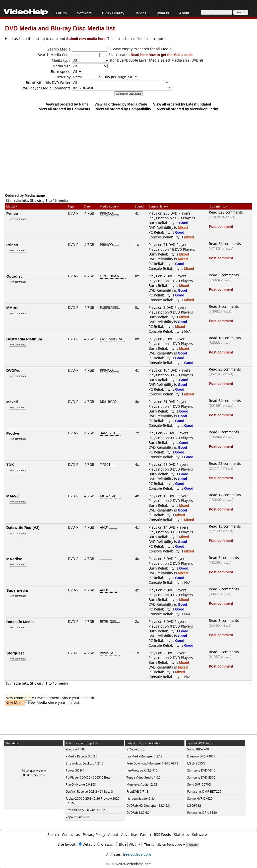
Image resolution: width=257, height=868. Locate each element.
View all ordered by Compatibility (123, 109)
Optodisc (14, 276)
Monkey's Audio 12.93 (142, 784)
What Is (163, 13)
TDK (10, 465)
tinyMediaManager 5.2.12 (144, 756)
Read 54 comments (225, 401)
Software (84, 13)
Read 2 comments (224, 589)
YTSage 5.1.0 (136, 749)
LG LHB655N (196, 763)
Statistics (181, 834)
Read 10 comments (225, 338)
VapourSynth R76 (78, 817)
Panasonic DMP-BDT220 (204, 792)
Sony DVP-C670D (199, 784)
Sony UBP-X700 (198, 749)
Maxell (12, 402)
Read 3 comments (224, 306)
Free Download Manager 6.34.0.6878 (152, 763)
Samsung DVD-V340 (201, 770)
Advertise (129, 834)
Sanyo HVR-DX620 (200, 799)
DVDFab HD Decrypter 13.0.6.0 (148, 806)
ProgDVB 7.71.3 (137, 792)
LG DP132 (194, 806)
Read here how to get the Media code (162, 55)
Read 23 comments (225, 369)
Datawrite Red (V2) (23, 527)
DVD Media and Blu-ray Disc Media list (60, 28)
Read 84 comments (225, 244)
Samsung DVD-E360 (201, 777)
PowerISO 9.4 (75, 770)
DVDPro (13, 370)
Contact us (71, 834)
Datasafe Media (20, 622)
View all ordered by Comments (65, 109)
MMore (12, 308)
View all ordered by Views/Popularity (188, 109)
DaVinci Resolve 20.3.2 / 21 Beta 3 (89, 792)
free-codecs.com (137, 854)
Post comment (221, 226)
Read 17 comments (225, 495)
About (184, 13)
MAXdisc (14, 559)
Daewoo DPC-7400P (201, 756)
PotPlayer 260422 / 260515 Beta (88, 777)
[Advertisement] (131, 152)
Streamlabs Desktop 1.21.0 (85, 763)
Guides (140, 13)
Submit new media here (86, 39)
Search (53, 834)
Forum (61, 13)
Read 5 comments (224, 558)
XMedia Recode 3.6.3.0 (82, 756)
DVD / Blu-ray (113, 13)
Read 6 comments (224, 275)
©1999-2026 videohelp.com (129, 864)
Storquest (15, 653)
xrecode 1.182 (76, 749)
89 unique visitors (34, 771)
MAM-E (13, 496)
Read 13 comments (225, 526)
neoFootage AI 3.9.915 (142, 770)
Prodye (13, 433)
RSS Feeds (162, 834)
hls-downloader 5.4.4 (141, 799)
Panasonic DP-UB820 (202, 813)
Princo (12, 213)
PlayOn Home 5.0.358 (81, 784)
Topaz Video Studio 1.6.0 (144, 777)
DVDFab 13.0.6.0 (138, 813)
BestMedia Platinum (24, 339)
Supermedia (17, 590)
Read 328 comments (226, 212)
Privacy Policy (94, 834)
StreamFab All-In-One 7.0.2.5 (86, 810)
